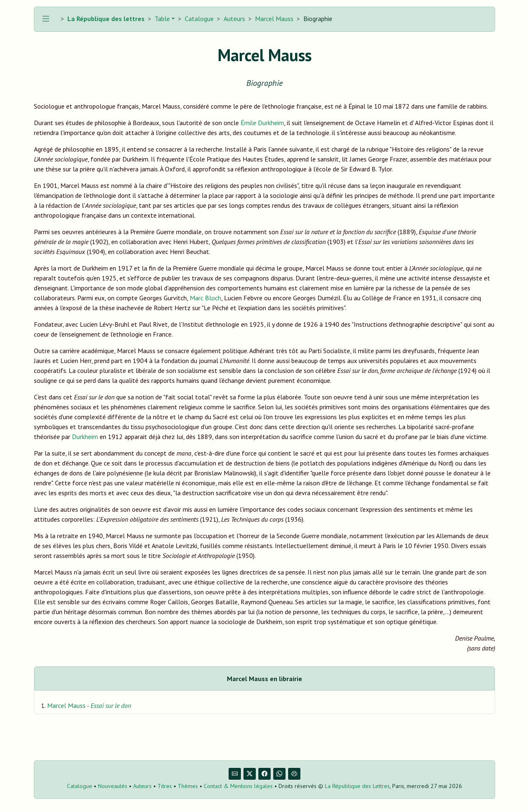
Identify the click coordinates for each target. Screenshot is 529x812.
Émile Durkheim (262, 123)
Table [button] (161, 19)
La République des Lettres (357, 786)
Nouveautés (113, 786)
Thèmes (188, 786)
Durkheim (85, 437)
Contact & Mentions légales (238, 786)
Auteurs (234, 19)
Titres (165, 786)
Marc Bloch (205, 298)
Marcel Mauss (274, 19)
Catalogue (199, 19)
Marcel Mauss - (89, 705)
